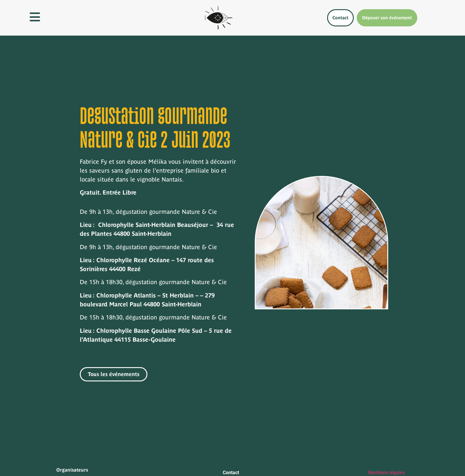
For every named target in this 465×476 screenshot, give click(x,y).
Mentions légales (387, 473)
